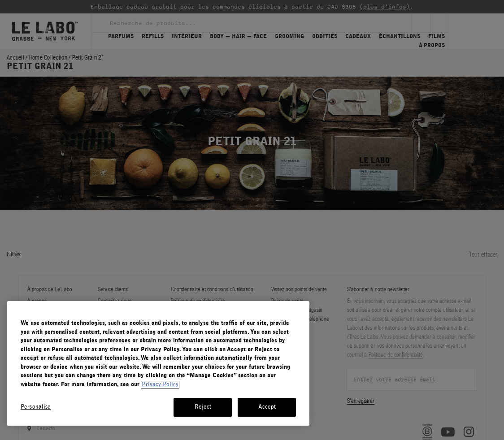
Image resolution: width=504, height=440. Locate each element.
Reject (203, 407)
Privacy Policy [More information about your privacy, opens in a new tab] (160, 385)
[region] (158, 363)
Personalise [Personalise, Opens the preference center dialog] (36, 407)
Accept (267, 407)
